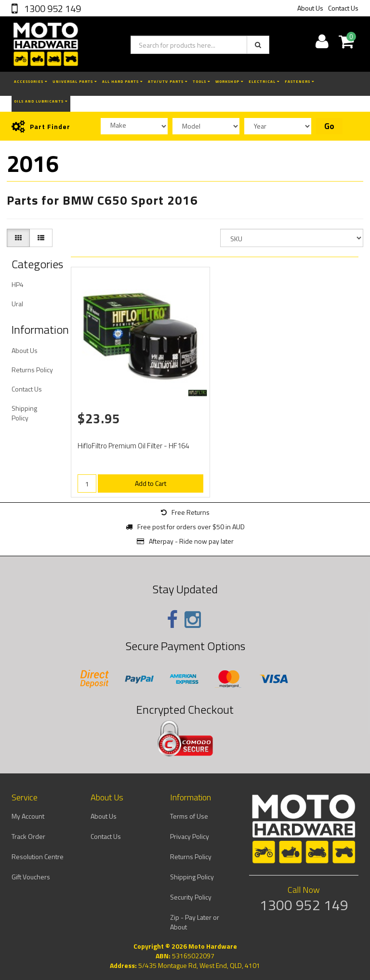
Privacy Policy (190, 836)
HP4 (18, 284)
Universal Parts (75, 81)
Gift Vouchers (31, 877)
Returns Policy (32, 370)
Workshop (230, 81)
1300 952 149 (52, 8)
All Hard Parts (123, 81)
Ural (17, 304)
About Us (310, 8)
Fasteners (300, 81)
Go (329, 126)
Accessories (31, 81)
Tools (202, 81)
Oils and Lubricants (41, 101)
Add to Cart (151, 483)
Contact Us (343, 8)
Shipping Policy (24, 413)
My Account (28, 816)
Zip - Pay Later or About (195, 922)
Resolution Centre (38, 856)
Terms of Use (189, 816)
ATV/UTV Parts (168, 81)
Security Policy (191, 897)
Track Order (28, 836)
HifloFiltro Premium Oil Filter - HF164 (133, 446)
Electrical (264, 81)
